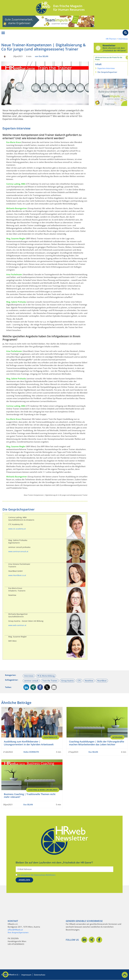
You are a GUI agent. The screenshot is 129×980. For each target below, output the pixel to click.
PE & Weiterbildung (46, 676)
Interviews (123, 39)
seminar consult (31, 681)
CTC (79, 681)
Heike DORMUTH (31, 752)
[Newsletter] (98, 48)
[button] (26, 687)
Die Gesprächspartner (107, 72)
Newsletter (109, 45)
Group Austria (67, 681)
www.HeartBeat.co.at (17, 575)
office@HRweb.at (15, 930)
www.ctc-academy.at (17, 529)
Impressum (26, 975)
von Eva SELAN (42, 56)
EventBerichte (51, 737)
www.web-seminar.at (17, 625)
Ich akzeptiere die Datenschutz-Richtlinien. (37, 875)
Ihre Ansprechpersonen (18, 932)
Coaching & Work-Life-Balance (43, 790)
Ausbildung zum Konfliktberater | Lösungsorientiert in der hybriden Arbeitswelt (29, 743)
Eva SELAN (93, 752)
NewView (89, 681)
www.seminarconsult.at (18, 552)
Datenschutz (40, 975)
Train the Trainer (50, 681)
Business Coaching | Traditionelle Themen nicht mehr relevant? (30, 796)
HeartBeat (102, 681)
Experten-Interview (106, 68)
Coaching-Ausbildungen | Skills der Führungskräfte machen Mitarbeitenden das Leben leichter (97, 743)
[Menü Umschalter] (3, 33)
